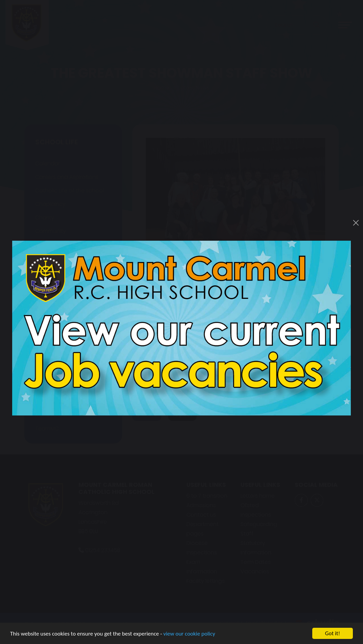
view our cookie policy (189, 634)
